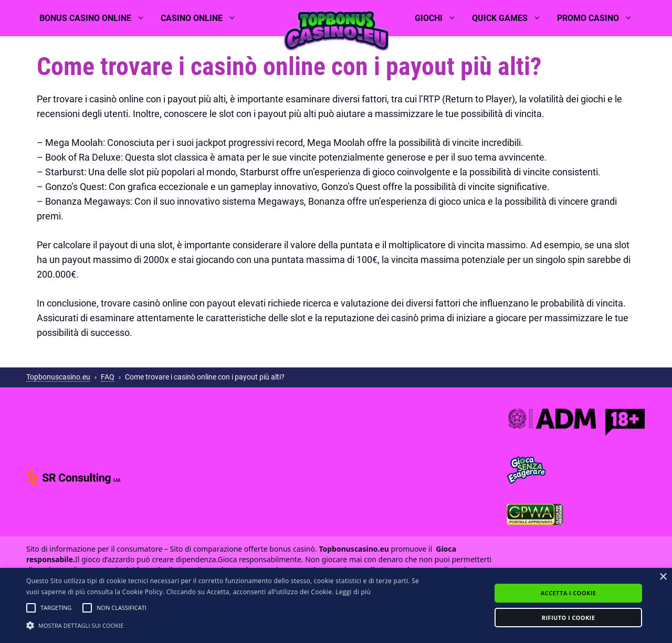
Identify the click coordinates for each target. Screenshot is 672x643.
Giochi (439, 18)
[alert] (336, 605)
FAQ (108, 377)
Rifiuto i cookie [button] (568, 618)
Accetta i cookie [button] (568, 593)
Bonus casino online (96, 18)
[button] (31, 608)
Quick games (511, 18)
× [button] (663, 577)
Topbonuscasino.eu (58, 377)
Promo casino (599, 18)
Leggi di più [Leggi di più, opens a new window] (353, 592)
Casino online (202, 18)
